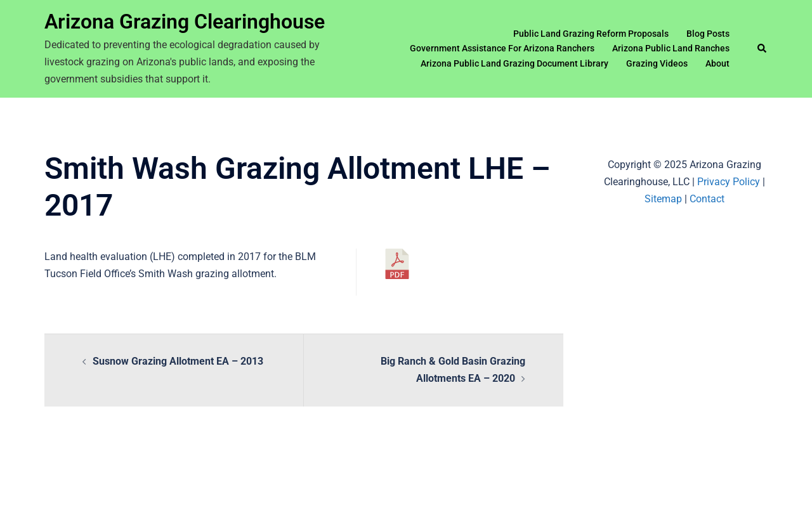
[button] (763, 49)
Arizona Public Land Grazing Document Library (514, 63)
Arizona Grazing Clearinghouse (185, 22)
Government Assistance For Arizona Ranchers (502, 48)
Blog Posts (708, 34)
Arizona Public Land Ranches (671, 48)
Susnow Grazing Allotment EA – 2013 (178, 361)
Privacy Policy (729, 182)
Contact (707, 199)
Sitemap (663, 199)
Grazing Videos (657, 63)
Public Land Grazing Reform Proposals (591, 34)
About (717, 63)
